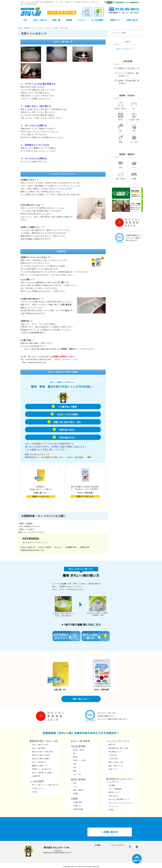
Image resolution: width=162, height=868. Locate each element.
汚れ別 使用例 (78, 746)
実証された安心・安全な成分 (43, 752)
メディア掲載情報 (115, 789)
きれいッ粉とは (40, 20)
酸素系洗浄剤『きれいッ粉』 (45, 741)
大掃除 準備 (77, 802)
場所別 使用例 (78, 779)
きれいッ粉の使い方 (39, 762)
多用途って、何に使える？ (42, 769)
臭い (134, 106)
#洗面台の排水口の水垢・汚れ (32, 550)
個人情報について (115, 752)
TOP (25, 20)
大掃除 (74, 799)
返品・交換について (116, 766)
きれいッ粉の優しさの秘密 (42, 773)
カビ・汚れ (134, 139)
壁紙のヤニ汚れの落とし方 (129, 68)
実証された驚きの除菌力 (41, 759)
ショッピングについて (118, 741)
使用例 (69, 20)
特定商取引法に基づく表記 (118, 748)
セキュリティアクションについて (121, 803)
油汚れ (121, 117)
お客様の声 (36, 776)
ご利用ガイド (115, 20)
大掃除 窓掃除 (78, 809)
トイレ (34, 28)
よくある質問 (97, 20)
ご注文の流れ (113, 759)
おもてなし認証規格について (119, 799)
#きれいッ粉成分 (45, 547)
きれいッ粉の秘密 (38, 748)
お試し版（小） (60, 674)
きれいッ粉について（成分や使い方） (46, 785)
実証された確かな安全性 (41, 755)
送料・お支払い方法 (116, 762)
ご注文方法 (113, 755)
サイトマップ (113, 806)
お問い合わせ (132, 20)
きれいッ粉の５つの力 (40, 745)
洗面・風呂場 (121, 176)
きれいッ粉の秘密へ (76, 457)
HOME (111, 810)
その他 (34, 792)
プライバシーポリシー (118, 845)
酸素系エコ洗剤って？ (40, 766)
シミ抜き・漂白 (134, 117)
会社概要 (112, 785)
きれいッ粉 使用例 (80, 741)
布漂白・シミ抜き (80, 760)
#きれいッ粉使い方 (28, 547)
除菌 (121, 139)
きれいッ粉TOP (24, 28)
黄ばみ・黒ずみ (121, 106)
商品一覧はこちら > (81, 699)
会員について (113, 769)
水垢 (121, 128)
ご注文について (38, 788)
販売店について (114, 792)
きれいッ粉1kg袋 (102, 674)
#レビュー (58, 547)
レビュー (82, 20)
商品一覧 (56, 20)
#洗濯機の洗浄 (71, 547)
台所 (121, 164)
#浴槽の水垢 (84, 547)
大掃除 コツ (77, 806)
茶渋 (134, 128)
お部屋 (134, 176)
